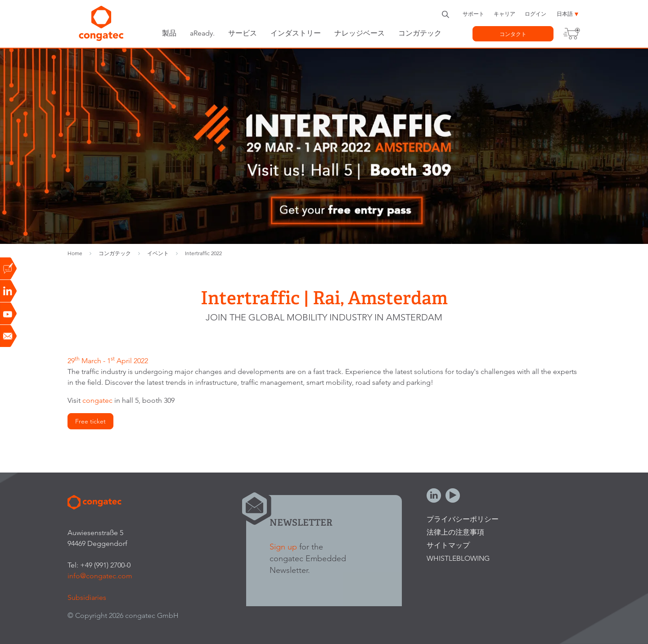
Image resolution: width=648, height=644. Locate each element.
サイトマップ (448, 545)
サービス (243, 33)
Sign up (283, 547)
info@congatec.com (100, 576)
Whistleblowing (458, 558)
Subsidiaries (87, 597)
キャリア (504, 14)
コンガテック (420, 33)
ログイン (535, 14)
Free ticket (90, 421)
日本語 (565, 14)
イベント (158, 253)
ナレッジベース (360, 33)
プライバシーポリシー (463, 519)
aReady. (202, 33)
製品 (169, 33)
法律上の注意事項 (455, 532)
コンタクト (513, 34)
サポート (473, 14)
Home (75, 253)
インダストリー (296, 33)
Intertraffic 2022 (203, 253)
